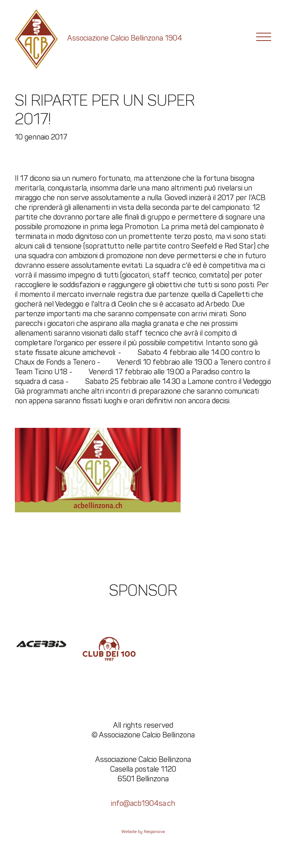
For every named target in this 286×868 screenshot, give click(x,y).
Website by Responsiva (143, 832)
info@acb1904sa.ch (143, 803)
